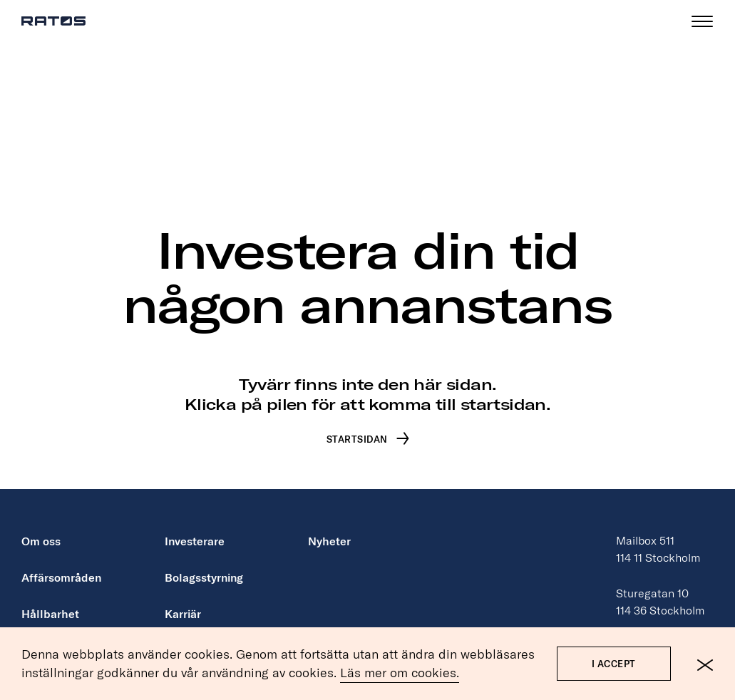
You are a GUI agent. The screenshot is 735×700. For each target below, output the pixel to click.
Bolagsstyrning (204, 564)
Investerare (195, 527)
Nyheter (329, 527)
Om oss (41, 527)
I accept (614, 665)
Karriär (183, 600)
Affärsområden (61, 564)
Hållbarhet (50, 600)
